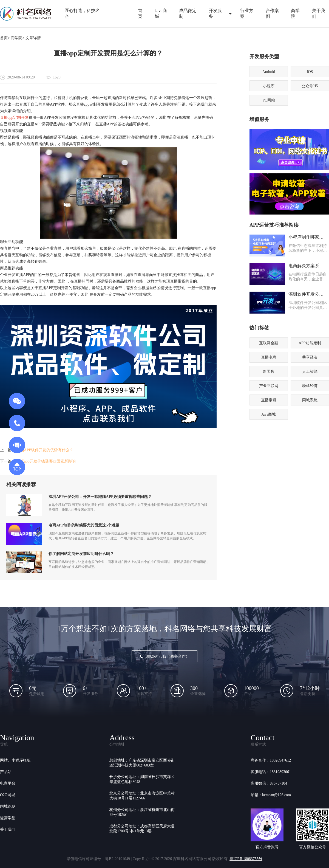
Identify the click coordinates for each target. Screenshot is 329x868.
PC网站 (269, 100)
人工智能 (310, 372)
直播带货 (269, 400)
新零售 (269, 372)
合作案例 (272, 13)
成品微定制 (188, 13)
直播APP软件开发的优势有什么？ (45, 450)
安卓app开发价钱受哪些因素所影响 (46, 461)
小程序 (269, 86)
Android (269, 72)
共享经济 (310, 357)
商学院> (18, 38)
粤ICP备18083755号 (246, 859)
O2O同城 (8, 795)
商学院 (295, 13)
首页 (140, 13)
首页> (5, 38)
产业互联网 (269, 386)
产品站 (6, 772)
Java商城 (161, 13)
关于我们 (8, 829)
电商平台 (8, 783)
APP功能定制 (310, 343)
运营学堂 (8, 818)
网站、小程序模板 (15, 760)
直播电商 (269, 357)
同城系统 (310, 400)
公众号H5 (310, 86)
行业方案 (247, 13)
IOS (310, 72)
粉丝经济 (310, 386)
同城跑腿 (8, 806)
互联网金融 (269, 343)
